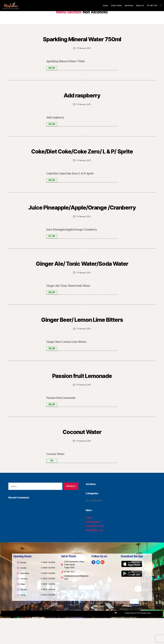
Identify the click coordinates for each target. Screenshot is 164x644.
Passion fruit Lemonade (82, 401)
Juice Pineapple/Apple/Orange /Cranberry (82, 220)
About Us (140, 6)
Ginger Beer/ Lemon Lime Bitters (82, 345)
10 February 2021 (84, 411)
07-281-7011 (152, 6)
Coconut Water (82, 457)
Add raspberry (82, 94)
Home (105, 6)
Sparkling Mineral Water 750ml (82, 38)
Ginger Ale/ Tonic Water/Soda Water (82, 285)
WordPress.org (95, 556)
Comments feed (96, 552)
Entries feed (93, 548)
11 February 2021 (84, 48)
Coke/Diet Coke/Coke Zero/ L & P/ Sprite (82, 155)
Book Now (129, 6)
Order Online (116, 6)
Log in (89, 543)
